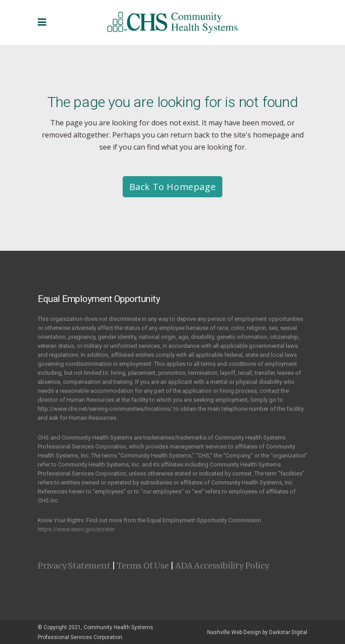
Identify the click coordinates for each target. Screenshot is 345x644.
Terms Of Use (143, 566)
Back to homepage (173, 187)
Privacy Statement (74, 566)
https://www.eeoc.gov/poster (76, 529)
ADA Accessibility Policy (222, 566)
